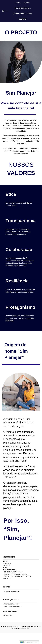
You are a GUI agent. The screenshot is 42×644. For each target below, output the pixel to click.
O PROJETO (8, 563)
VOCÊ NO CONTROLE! (23, 8)
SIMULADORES (20, 14)
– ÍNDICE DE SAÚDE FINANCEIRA (13, 572)
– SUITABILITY (7, 578)
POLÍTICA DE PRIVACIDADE (12, 604)
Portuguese (26, 642)
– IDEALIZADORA (8, 566)
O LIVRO (27, 3)
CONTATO (23, 19)
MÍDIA (30, 14)
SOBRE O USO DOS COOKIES (13, 606)
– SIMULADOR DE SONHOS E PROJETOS (15, 574)
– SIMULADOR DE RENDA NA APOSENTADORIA (17, 576)
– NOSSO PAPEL (8, 615)
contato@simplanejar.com (11, 591)
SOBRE (19, 3)
